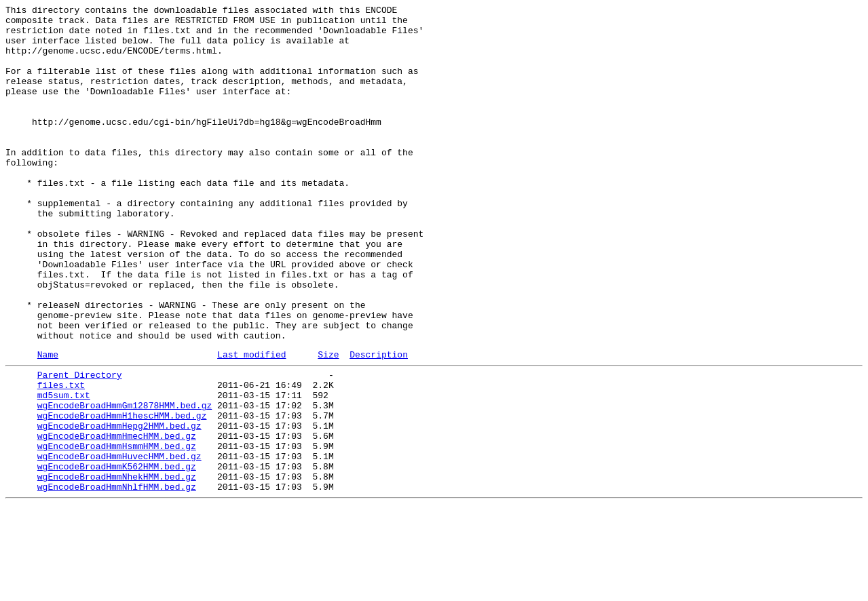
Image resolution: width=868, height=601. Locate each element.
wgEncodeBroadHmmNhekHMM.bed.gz (117, 568)
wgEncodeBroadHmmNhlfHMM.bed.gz (117, 580)
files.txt (61, 458)
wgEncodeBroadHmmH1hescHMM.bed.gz (122, 495)
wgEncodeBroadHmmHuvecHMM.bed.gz (119, 543)
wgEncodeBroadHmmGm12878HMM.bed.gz (125, 482)
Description (379, 423)
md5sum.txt (64, 470)
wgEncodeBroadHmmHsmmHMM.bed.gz (117, 531)
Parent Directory (80, 446)
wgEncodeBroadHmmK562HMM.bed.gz (117, 556)
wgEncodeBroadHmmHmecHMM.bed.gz (117, 519)
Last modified (251, 423)
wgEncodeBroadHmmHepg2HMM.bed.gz (119, 507)
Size (328, 423)
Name (48, 423)
